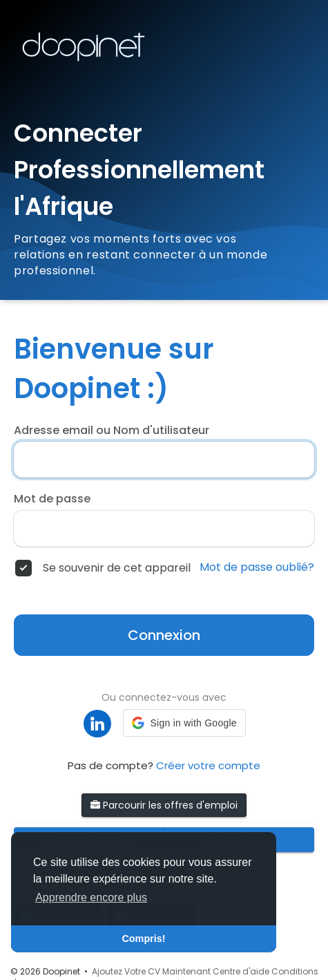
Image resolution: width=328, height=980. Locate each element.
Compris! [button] (143, 939)
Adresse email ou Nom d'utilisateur (112, 431)
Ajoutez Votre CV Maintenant (151, 971)
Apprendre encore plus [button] (91, 897)
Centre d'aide (241, 971)
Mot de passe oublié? (257, 567)
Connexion (164, 635)
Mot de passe (52, 499)
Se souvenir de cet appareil (117, 568)
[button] (184, 723)
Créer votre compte (208, 765)
